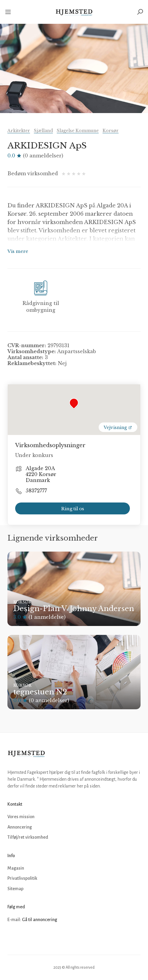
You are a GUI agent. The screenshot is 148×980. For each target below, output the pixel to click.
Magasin (16, 868)
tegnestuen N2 (40, 692)
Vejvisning (118, 428)
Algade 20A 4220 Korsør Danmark (41, 474)
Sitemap (15, 889)
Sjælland (43, 131)
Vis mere (18, 251)
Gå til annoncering (40, 920)
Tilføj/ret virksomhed (28, 837)
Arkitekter (19, 131)
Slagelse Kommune (78, 131)
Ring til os (73, 509)
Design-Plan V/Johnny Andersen (74, 609)
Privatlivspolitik (22, 878)
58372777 (36, 491)
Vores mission (21, 817)
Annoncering (20, 827)
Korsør (111, 131)
